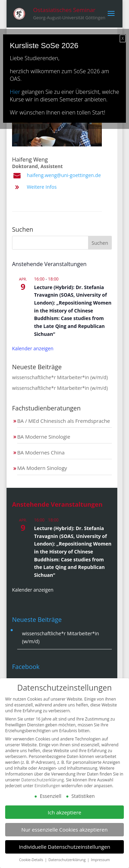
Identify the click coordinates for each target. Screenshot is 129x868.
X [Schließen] (122, 38)
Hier (15, 92)
